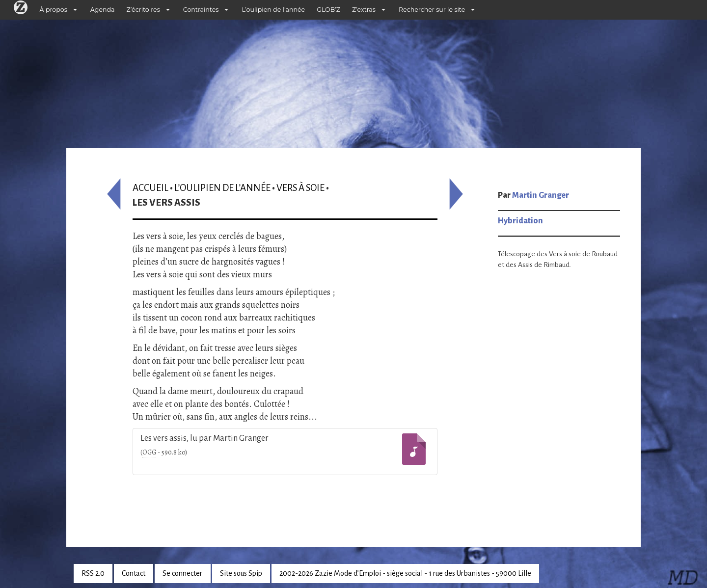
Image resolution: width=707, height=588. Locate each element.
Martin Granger (541, 195)
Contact (134, 573)
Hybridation (520, 221)
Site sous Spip (241, 573)
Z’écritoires (143, 10)
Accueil (150, 188)
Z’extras (364, 10)
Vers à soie (300, 188)
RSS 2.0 (93, 573)
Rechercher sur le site (432, 10)
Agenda (103, 10)
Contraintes (201, 10)
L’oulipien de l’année (273, 10)
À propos (54, 10)
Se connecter (182, 573)
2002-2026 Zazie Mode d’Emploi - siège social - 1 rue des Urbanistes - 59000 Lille (405, 573)
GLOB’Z (328, 10)
